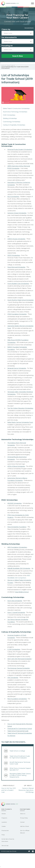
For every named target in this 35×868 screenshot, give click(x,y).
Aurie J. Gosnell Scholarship (16, 613)
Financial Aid (5, 831)
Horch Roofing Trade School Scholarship (21, 300)
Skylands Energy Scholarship (17, 368)
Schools (4, 814)
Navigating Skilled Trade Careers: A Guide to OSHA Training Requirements (20, 775)
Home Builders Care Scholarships (18, 284)
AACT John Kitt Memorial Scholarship (20, 659)
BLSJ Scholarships (13, 197)
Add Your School (24, 826)
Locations (4, 822)
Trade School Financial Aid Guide (18, 731)
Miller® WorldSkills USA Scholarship (19, 568)
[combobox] (17, 33)
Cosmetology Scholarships (12, 122)
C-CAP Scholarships (14, 649)
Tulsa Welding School (22, 592)
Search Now (18, 56)
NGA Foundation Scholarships (17, 699)
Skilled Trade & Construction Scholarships (16, 109)
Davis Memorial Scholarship (16, 267)
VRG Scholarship (13, 678)
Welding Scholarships (10, 118)
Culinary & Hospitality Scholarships (14, 125)
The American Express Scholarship (19, 668)
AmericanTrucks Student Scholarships (20, 150)
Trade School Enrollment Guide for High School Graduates (20, 757)
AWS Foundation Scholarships (17, 547)
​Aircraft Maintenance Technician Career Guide (20, 763)
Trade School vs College (17, 751)
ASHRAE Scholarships (15, 503)
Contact (22, 822)
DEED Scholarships (14, 255)
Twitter (29, 851)
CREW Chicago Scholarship (16, 239)
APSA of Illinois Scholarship (16, 466)
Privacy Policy (24, 818)
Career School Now (12, 3)
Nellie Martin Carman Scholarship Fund (20, 422)
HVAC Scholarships (9, 115)
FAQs (3, 835)
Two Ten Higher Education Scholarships (20, 408)
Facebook (33, 851)
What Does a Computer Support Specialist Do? (20, 769)
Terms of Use (5, 846)
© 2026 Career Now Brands (9, 851)
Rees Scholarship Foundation (17, 527)
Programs (4, 818)
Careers (4, 826)
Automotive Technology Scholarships (15, 112)
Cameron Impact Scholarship (17, 213)
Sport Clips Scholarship (15, 601)
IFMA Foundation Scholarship (17, 314)
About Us (23, 814)
